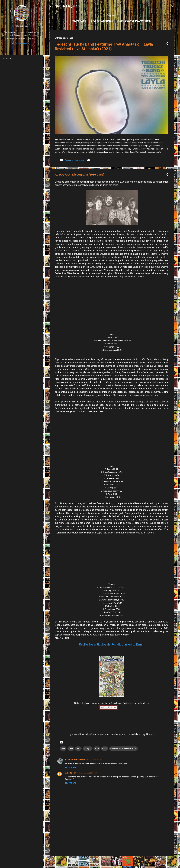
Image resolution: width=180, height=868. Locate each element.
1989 (71, 749)
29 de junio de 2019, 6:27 (95, 760)
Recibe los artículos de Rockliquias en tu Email (112, 644)
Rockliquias (22, 26)
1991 (78, 749)
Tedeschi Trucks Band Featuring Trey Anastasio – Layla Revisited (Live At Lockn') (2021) (104, 46)
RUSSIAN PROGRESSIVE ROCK (123, 749)
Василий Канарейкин (75, 759)
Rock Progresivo (102, 21)
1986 (63, 749)
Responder (71, 767)
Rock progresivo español (134, 21)
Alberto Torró (71, 773)
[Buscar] (172, 7)
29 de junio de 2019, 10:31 (88, 773)
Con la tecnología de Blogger (112, 861)
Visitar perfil (22, 44)
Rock (97, 749)
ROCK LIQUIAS (68, 6)
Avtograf (88, 749)
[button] (167, 44)
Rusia (105, 749)
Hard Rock (79, 21)
